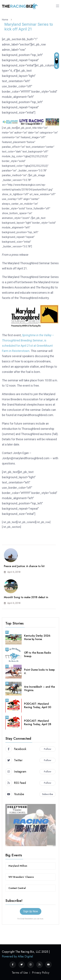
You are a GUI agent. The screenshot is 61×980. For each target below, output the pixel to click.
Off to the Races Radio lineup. (38, 654)
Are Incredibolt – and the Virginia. (39, 688)
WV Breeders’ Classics (21, 877)
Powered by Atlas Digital (17, 956)
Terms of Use (20, 973)
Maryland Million (18, 866)
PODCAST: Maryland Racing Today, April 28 (38, 722)
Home (6, 20)
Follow (48, 749)
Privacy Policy (41, 973)
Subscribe (48, 794)
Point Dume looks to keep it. (39, 671)
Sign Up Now (31, 911)
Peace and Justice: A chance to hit (24, 566)
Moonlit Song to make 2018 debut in (26, 597)
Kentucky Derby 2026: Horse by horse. (37, 637)
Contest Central (17, 888)
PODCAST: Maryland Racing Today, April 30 (38, 705)
